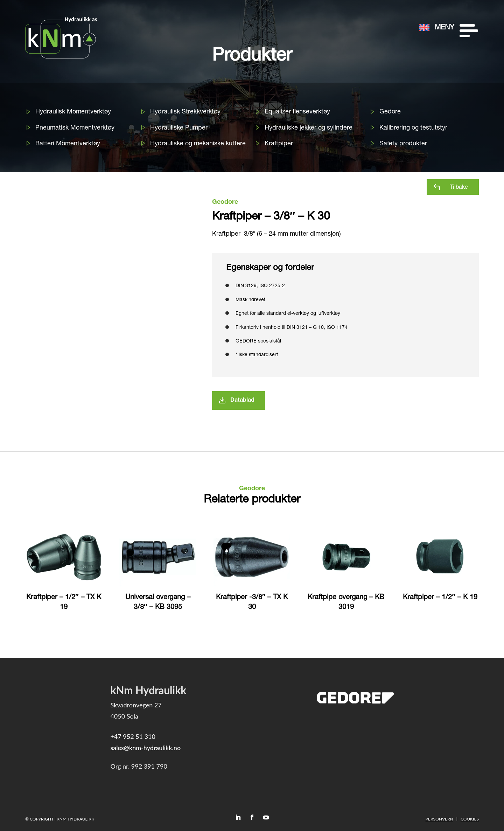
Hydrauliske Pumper (179, 128)
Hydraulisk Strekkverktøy (185, 112)
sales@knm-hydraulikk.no (145, 748)
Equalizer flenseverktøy (297, 112)
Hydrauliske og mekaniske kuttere (198, 144)
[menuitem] (395, 15)
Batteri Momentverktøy (68, 144)
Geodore (225, 202)
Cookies (470, 819)
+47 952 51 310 (133, 736)
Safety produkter (403, 144)
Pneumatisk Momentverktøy (75, 128)
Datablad (242, 401)
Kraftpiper (279, 144)
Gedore (390, 112)
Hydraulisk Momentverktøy (73, 112)
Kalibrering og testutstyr (413, 128)
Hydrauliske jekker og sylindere (309, 128)
